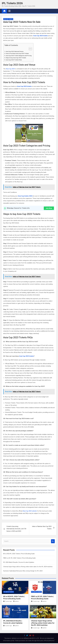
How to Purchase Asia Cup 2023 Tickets (17, 53)
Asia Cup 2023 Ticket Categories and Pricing (19, 56)
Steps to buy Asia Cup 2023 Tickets (16, 58)
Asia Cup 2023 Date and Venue (15, 51)
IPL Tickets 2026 (12, 3)
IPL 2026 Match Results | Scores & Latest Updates (19, 562)
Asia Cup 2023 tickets (26, 356)
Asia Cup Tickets (8, 19)
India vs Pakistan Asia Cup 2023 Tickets (42, 528)
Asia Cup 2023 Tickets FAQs (14, 60)
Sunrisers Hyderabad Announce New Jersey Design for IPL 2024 (23, 571)
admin (16, 601)
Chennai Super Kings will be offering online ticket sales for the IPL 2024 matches (28, 567)
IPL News (6, 616)
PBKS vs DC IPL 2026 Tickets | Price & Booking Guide (19, 558)
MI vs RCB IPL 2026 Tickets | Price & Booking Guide (19, 554)
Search (53, 541)
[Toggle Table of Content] (29, 49)
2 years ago (8, 601)
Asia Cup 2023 (10, 69)
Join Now (49, 208)
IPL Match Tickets (9, 592)
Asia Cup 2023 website (30, 511)
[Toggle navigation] (9, 11)
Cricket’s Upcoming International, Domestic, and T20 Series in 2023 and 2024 (16, 529)
